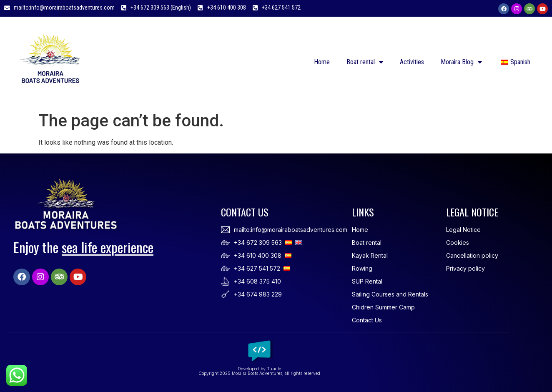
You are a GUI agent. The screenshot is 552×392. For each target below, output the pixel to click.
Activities (412, 62)
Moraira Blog (461, 62)
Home (322, 62)
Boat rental (365, 62)
